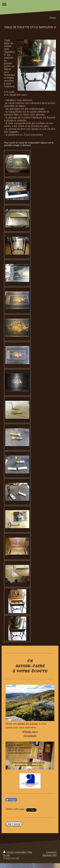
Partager (11, 800)
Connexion (51, 852)
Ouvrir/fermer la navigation (30, 4)
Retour (53, 18)
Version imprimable (15, 852)
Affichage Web (50, 855)
